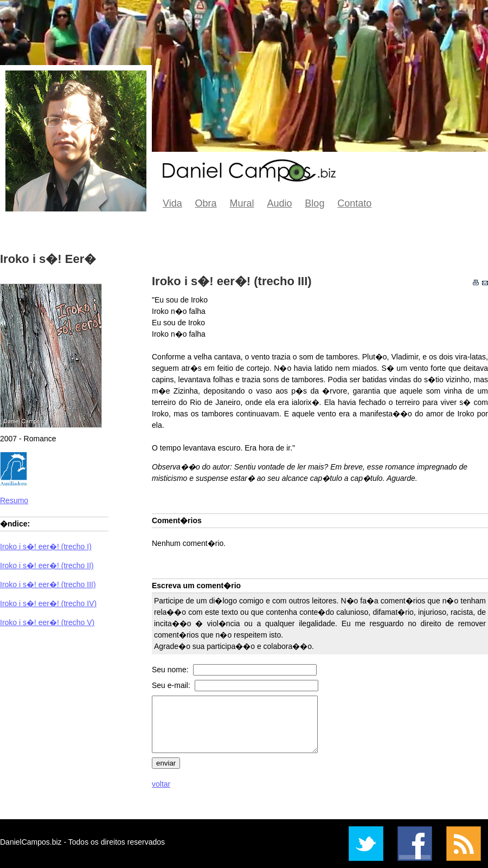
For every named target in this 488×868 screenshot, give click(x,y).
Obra (206, 203)
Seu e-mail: (172, 685)
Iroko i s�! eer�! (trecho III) (48, 584)
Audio (279, 203)
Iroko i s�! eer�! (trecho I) (46, 546)
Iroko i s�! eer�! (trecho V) (47, 622)
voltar (161, 784)
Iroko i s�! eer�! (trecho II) (47, 565)
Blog (314, 203)
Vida (172, 203)
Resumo (14, 500)
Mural (242, 203)
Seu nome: (171, 670)
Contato (354, 203)
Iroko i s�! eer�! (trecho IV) (48, 603)
